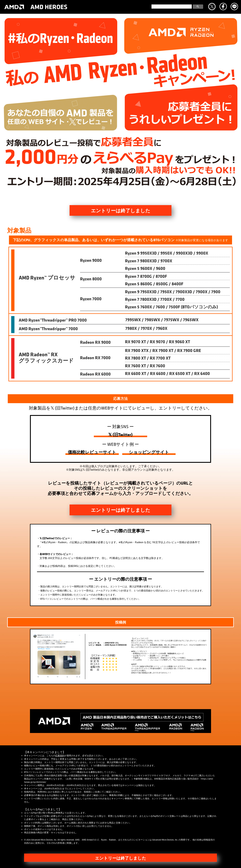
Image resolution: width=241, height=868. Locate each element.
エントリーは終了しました (121, 210)
